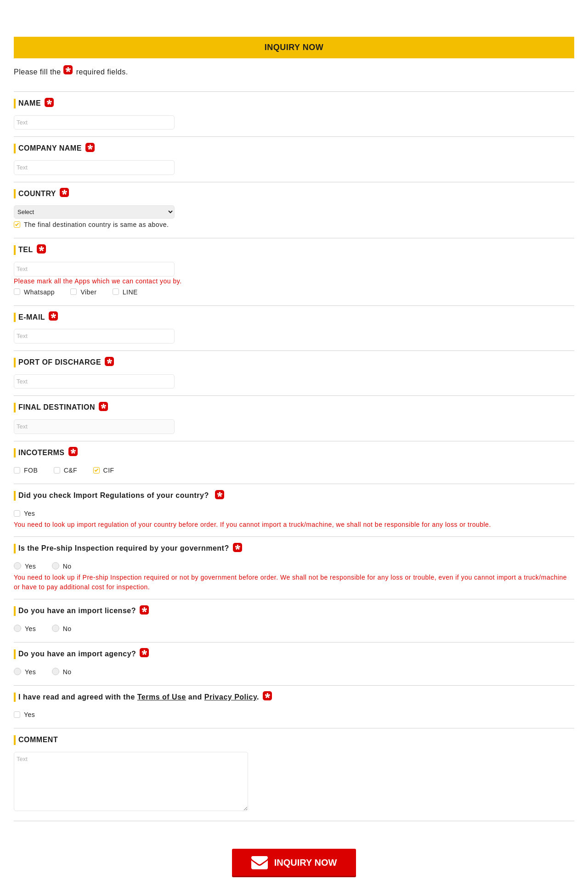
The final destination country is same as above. (96, 225)
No (67, 566)
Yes (29, 513)
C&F (71, 470)
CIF (109, 470)
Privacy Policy (231, 697)
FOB (31, 470)
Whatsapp (39, 292)
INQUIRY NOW (306, 863)
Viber (88, 292)
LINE (130, 292)
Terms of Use (162, 697)
